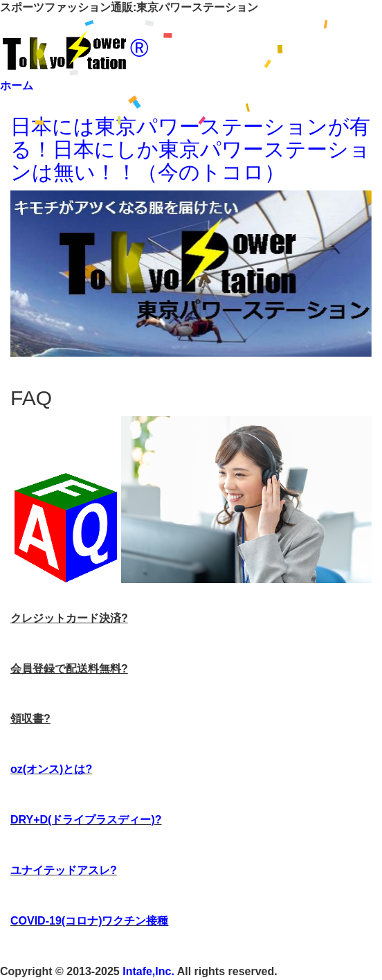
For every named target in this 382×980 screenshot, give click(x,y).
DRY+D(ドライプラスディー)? (86, 820)
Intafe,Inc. (148, 971)
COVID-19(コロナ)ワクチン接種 (89, 921)
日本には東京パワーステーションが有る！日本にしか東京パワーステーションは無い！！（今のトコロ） (190, 149)
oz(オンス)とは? (51, 769)
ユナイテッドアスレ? (64, 870)
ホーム (17, 86)
